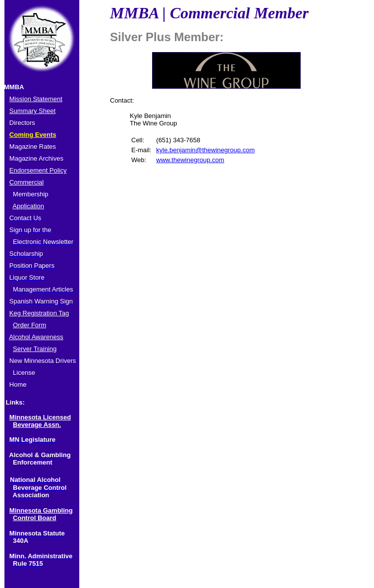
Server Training (35, 349)
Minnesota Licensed (40, 417)
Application (28, 206)
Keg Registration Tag (39, 313)
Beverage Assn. (37, 425)
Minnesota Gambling (41, 510)
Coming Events (33, 135)
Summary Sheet (32, 111)
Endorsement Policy (38, 170)
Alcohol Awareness (36, 337)
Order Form (29, 325)
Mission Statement (36, 99)
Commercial (27, 182)
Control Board (34, 518)
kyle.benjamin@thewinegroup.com (205, 150)
